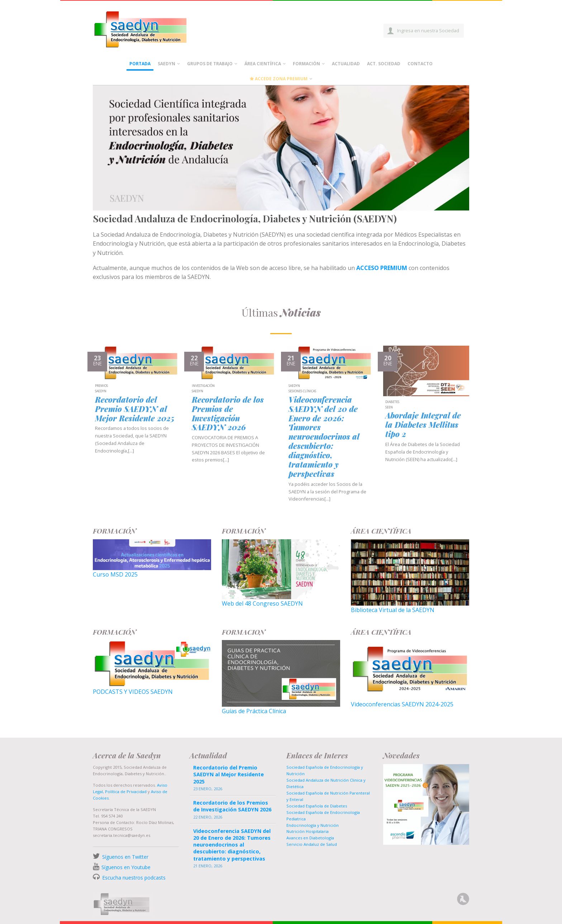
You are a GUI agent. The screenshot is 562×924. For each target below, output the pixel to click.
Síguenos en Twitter (125, 857)
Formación (306, 64)
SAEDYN (101, 391)
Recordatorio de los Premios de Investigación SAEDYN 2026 (228, 414)
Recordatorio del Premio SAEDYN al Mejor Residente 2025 (135, 409)
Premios (101, 386)
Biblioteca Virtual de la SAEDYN (393, 610)
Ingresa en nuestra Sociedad (428, 30)
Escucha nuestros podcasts (133, 878)
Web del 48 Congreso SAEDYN (262, 603)
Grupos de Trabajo (210, 64)
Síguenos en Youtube (126, 867)
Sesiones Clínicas (302, 391)
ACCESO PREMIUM (382, 268)
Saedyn (166, 64)
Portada (140, 64)
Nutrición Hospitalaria (308, 831)
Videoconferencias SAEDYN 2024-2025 (402, 704)
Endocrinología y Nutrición (313, 825)
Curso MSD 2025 (115, 574)
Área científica (263, 64)
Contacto (420, 64)
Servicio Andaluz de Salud (312, 844)
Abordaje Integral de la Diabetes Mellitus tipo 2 (423, 425)
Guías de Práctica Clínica (254, 711)
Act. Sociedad (384, 64)
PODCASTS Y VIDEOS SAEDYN (133, 692)
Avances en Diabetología (310, 838)
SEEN (389, 407)
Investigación (203, 386)
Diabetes (392, 402)
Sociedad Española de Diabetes (317, 806)
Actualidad (346, 64)
